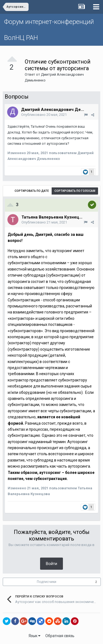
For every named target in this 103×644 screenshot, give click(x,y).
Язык (34, 636)
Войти (51, 564)
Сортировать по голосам (75, 191)
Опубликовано (44, 115)
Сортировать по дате (32, 191)
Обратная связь (60, 636)
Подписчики (47, 582)
